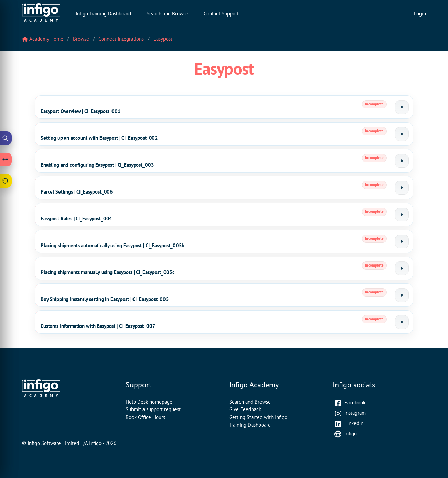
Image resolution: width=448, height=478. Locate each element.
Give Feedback (245, 409)
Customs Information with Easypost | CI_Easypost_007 (98, 326)
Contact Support (221, 14)
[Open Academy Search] (6, 138)
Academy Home (43, 39)
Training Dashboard (250, 425)
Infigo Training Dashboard (103, 14)
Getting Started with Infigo (258, 417)
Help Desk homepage (149, 402)
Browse (81, 39)
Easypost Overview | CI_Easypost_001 (81, 111)
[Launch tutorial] (402, 107)
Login (420, 14)
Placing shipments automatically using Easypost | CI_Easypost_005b (113, 245)
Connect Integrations (121, 39)
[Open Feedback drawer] (6, 181)
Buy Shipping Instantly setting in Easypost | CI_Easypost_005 (105, 299)
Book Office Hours (145, 417)
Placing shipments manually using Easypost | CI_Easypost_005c (108, 272)
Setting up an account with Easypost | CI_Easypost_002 (99, 138)
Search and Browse (167, 14)
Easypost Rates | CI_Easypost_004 (76, 219)
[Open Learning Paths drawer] (6, 159)
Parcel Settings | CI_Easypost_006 (77, 192)
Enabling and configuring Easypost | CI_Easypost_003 (97, 165)
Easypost (163, 39)
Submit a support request (153, 409)
